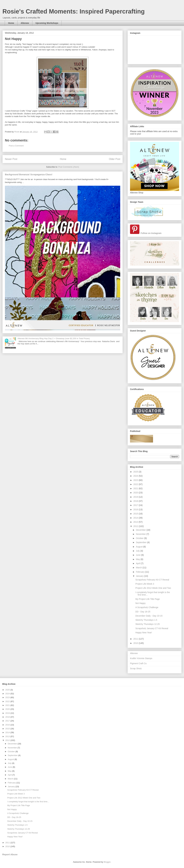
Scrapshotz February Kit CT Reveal (152, 580)
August (139, 547)
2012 (136, 526)
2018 (136, 501)
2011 (136, 639)
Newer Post (11, 159)
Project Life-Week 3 (145, 584)
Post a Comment (16, 146)
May (138, 559)
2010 (136, 643)
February (140, 572)
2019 (136, 497)
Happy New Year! (144, 633)
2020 (136, 493)
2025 (136, 472)
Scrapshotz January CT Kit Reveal (152, 628)
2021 (136, 488)
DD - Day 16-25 (143, 612)
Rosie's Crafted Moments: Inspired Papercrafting (74, 11)
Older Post (115, 159)
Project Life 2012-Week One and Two (153, 588)
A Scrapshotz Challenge (147, 607)
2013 (136, 522)
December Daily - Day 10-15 (149, 616)
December (141, 530)
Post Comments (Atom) (69, 167)
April (138, 563)
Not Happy (140, 603)
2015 (136, 514)
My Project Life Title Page (148, 599)
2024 (136, 476)
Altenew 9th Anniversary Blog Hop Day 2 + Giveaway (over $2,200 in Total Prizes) (54, 338)
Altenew (25, 23)
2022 (136, 484)
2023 (136, 480)
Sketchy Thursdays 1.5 (146, 620)
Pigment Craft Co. (139, 663)
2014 (136, 518)
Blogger (107, 862)
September (141, 542)
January (140, 576)
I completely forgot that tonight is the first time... (28, 802)
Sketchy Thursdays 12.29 (148, 624)
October (140, 538)
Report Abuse (10, 854)
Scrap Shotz (136, 668)
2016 (136, 509)
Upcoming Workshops (47, 23)
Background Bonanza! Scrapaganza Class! (29, 174)
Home (11, 23)
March (139, 568)
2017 (136, 505)
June (138, 555)
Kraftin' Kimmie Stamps (141, 658)
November (141, 534)
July (138, 551)
